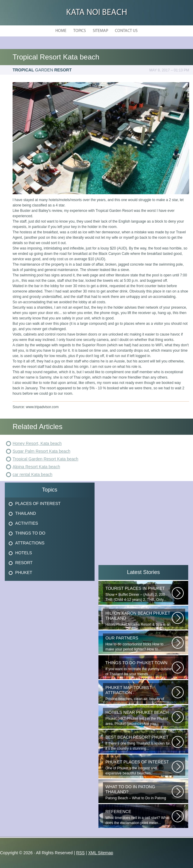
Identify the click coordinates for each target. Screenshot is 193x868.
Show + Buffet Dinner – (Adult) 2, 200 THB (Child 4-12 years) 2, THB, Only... (139, 594)
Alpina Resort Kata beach (36, 467)
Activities (27, 523)
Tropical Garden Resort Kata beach (45, 459)
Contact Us (126, 31)
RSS (80, 853)
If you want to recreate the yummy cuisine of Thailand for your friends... (139, 668)
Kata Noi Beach (97, 13)
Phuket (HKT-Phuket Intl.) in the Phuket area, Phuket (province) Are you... (139, 718)
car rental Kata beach (32, 474)
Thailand (26, 513)
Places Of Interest (38, 503)
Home (61, 31)
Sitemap (100, 31)
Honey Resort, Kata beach (37, 443)
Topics (80, 31)
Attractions (30, 543)
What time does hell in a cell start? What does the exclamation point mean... (139, 817)
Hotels (24, 553)
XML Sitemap (101, 853)
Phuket (24, 572)
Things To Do (30, 533)
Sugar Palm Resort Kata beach (41, 451)
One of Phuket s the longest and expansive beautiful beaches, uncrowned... (139, 768)
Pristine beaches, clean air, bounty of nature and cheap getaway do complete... (139, 693)
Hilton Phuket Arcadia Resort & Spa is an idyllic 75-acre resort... (139, 619)
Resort (24, 563)
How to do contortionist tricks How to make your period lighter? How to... (139, 643)
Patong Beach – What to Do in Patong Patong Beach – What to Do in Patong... (139, 792)
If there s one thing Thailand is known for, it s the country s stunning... (139, 743)
